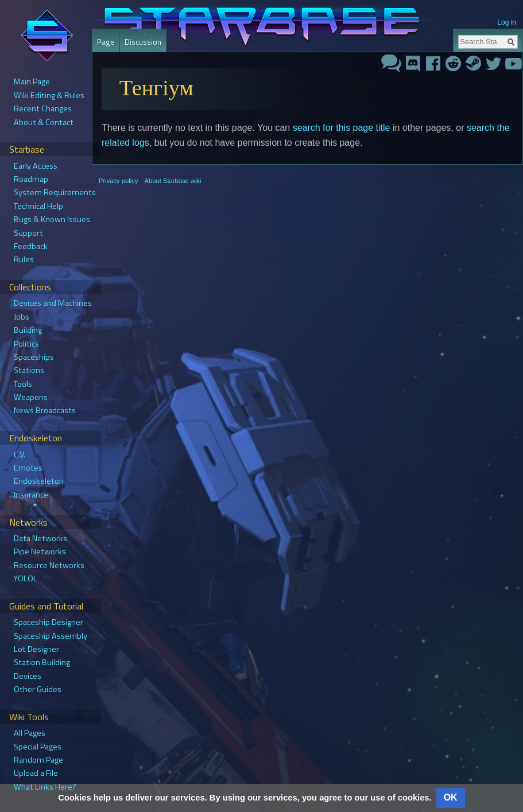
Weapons (31, 397)
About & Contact (44, 122)
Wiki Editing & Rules (49, 95)
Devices (28, 676)
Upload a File (36, 773)
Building (28, 330)
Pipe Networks (40, 551)
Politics (26, 344)
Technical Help (38, 206)
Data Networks (40, 538)
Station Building (42, 662)
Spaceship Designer (49, 622)
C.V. (20, 454)
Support (28, 233)
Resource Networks (49, 565)
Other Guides (38, 689)
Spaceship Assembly (51, 636)
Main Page (32, 81)
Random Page (38, 760)
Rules (24, 259)
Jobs (22, 317)
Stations (29, 370)
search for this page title (342, 128)
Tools (23, 384)
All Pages (30, 733)
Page (106, 42)
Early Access (36, 166)
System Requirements (55, 192)
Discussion (143, 42)
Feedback (31, 246)
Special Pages (38, 747)
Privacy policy (118, 181)
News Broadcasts (45, 410)
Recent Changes (43, 108)
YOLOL (26, 578)
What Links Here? (45, 787)
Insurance (31, 495)
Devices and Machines (53, 303)
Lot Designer (36, 649)
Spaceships (34, 357)
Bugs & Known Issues (52, 219)
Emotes (28, 468)
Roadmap (31, 179)
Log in (507, 22)
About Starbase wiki (173, 181)
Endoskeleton (39, 481)
